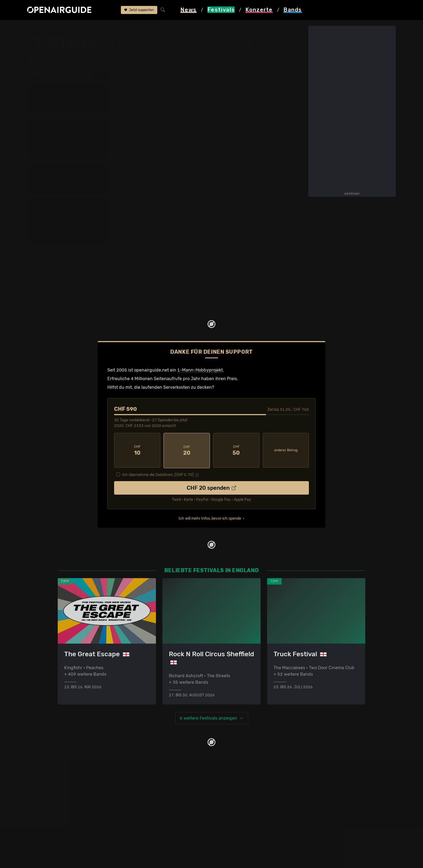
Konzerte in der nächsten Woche (169, 806)
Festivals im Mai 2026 (80, 813)
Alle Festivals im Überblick (84, 839)
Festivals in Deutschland (83, 800)
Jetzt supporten (139, 10)
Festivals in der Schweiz (82, 794)
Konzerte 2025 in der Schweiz (167, 826)
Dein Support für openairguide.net (250, 794)
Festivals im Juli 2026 (80, 826)
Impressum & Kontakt (236, 813)
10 (137, 450)
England (84, 27)
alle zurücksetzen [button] (88, 75)
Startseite (37, 27)
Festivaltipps (71, 787)
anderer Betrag (286, 450)
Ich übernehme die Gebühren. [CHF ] (158, 474)
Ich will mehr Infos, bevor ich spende (210, 518)
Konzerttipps (149, 787)
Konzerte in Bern (153, 800)
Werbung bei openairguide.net (245, 800)
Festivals (62, 27)
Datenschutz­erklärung (237, 806)
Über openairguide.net (238, 787)
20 (187, 450)
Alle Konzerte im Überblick (163, 839)
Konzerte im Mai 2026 (158, 813)
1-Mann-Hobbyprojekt (200, 370)
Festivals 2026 (73, 806)
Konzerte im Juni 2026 (159, 819)
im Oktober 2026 (113, 27)
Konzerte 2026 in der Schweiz (167, 832)
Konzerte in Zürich (155, 794)
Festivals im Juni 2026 (81, 819)
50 (236, 450)
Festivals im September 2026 (87, 832)
